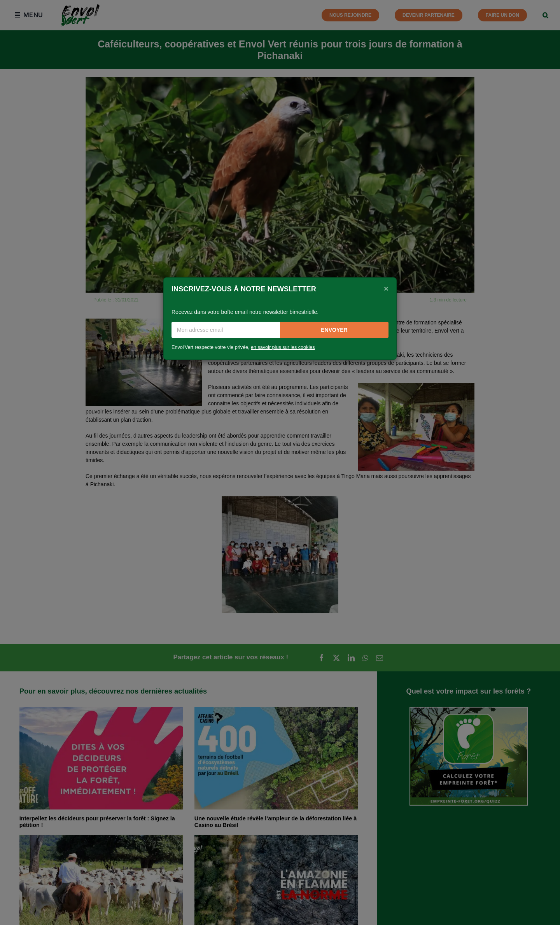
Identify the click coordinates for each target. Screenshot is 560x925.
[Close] (386, 288)
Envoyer (334, 330)
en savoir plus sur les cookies (283, 347)
